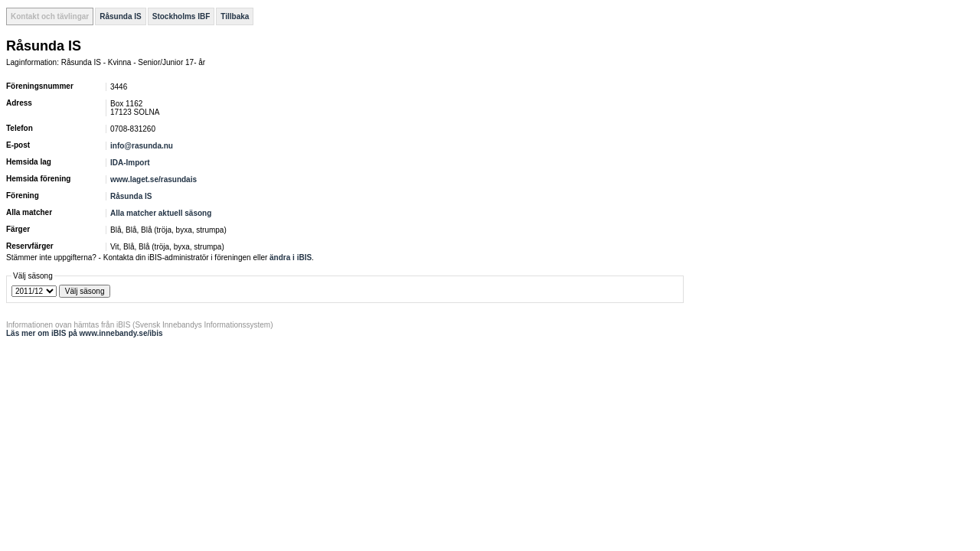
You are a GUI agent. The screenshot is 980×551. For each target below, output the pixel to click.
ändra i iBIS (291, 258)
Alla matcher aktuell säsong (161, 213)
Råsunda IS (120, 16)
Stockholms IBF (181, 16)
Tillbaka (235, 16)
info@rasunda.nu (142, 146)
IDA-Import (130, 163)
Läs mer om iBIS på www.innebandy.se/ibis (85, 333)
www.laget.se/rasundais (154, 179)
